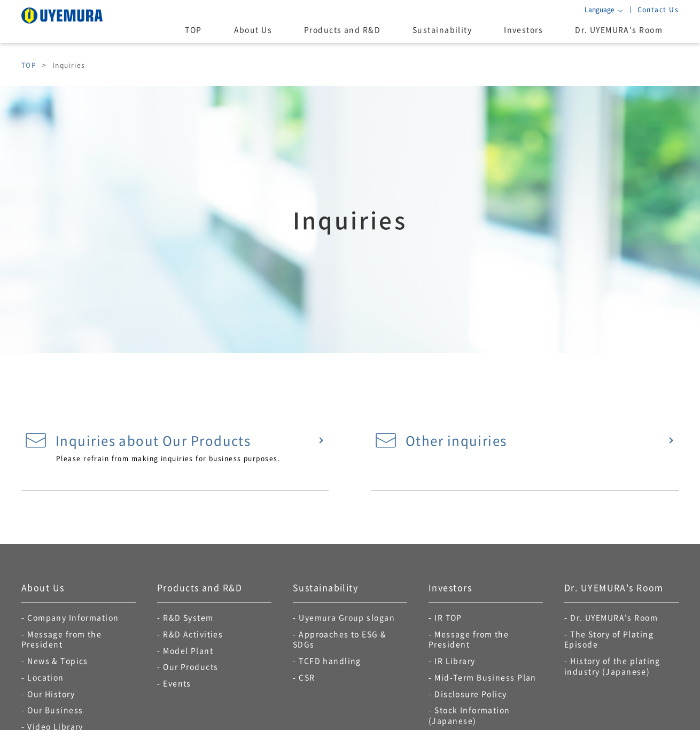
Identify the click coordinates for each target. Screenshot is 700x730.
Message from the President (61, 639)
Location (46, 677)
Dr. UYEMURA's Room (619, 29)
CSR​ (307, 677)
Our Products (190, 666)
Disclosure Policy (470, 694)
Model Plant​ (188, 650)
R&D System (188, 617)
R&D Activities (193, 634)
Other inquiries (441, 440)
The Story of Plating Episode (609, 639)
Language (600, 10)
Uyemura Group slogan (347, 617)
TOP (193, 29)
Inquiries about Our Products (138, 440)
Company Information (73, 617)
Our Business (55, 710)
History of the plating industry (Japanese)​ (612, 666)
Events (177, 683)
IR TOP (448, 617)
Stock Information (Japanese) (469, 715)
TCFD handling (330, 661)
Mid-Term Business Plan (485, 677)
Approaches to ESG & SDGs (340, 639)
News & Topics (58, 661)
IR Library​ (455, 661)
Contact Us (658, 9)
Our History (51, 694)
